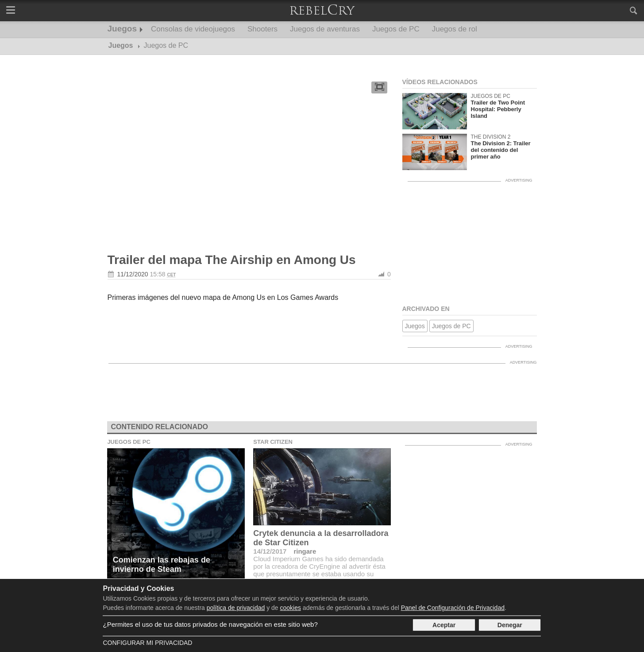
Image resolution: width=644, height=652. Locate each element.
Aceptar (444, 625)
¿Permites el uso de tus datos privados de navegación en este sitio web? (210, 624)
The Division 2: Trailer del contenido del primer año (501, 150)
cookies (291, 608)
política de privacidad (236, 608)
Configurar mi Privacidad (147, 643)
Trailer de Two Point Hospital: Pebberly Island (498, 109)
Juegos (122, 29)
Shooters (262, 29)
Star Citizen (273, 442)
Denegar (510, 625)
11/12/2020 (133, 274)
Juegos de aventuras (325, 29)
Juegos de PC (396, 29)
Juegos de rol (455, 29)
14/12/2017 (270, 551)
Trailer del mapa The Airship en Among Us (232, 260)
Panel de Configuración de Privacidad (453, 608)
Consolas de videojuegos (193, 29)
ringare (305, 551)
